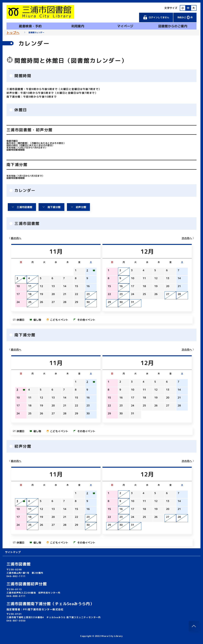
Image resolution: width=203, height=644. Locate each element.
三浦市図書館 (22, 207)
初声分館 (79, 207)
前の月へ (15, 238)
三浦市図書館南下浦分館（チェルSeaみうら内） (50, 604)
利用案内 (78, 26)
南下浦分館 (52, 207)
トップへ (13, 33)
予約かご (185, 17)
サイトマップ (13, 552)
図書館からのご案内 (173, 26)
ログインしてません (156, 17)
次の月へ (188, 238)
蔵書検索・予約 (30, 26)
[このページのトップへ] (194, 626)
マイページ (125, 26)
